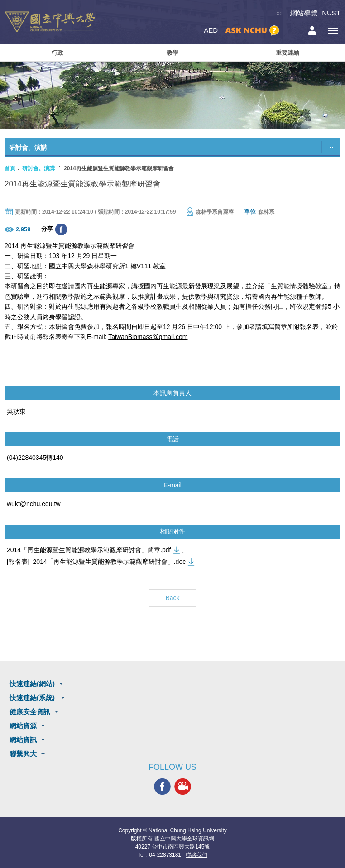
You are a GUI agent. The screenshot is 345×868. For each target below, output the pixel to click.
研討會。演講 (38, 168)
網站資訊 (23, 740)
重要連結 (287, 53)
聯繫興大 (23, 754)
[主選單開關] (333, 31)
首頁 (10, 168)
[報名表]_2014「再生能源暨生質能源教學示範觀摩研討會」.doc (96, 562)
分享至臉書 (61, 229)
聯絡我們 (196, 855)
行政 (57, 53)
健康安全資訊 (30, 712)
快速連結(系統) (33, 698)
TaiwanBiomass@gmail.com (148, 337)
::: (279, 13)
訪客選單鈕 (312, 31)
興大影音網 (183, 786)
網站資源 (23, 726)
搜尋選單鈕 (292, 31)
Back (172, 598)
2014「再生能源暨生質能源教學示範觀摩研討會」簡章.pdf (89, 550)
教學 (172, 53)
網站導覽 (304, 13)
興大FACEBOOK (162, 786)
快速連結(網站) (32, 684)
